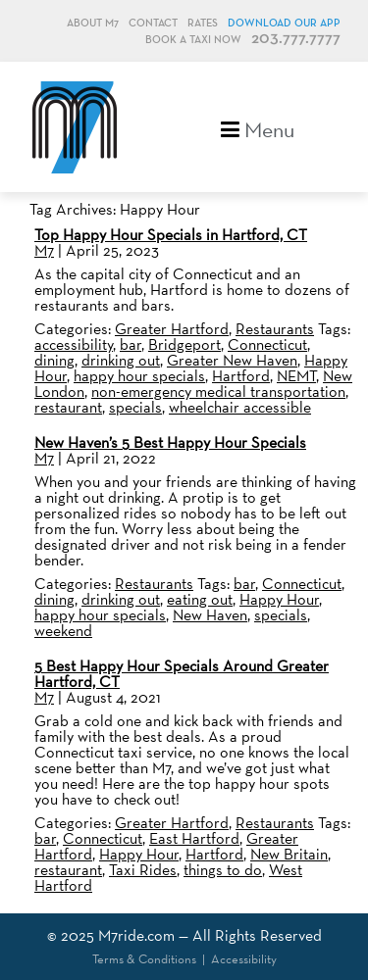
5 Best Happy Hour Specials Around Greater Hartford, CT (182, 674)
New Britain (289, 854)
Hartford (241, 376)
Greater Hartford (172, 329)
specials (135, 407)
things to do (223, 870)
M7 (44, 250)
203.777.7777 (296, 39)
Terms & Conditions (144, 959)
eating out (200, 599)
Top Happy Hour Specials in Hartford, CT (171, 235)
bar (131, 344)
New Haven (210, 615)
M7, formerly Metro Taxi (75, 127)
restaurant (68, 407)
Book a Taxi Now (193, 40)
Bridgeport (184, 344)
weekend (63, 631)
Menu (258, 128)
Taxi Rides (143, 870)
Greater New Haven (232, 360)
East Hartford (194, 838)
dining (54, 360)
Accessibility (244, 959)
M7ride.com (136, 935)
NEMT (296, 376)
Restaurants (275, 329)
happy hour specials (139, 376)
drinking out (121, 360)
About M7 (93, 23)
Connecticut (267, 344)
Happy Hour (279, 599)
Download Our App (284, 23)
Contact (153, 23)
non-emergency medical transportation (218, 392)
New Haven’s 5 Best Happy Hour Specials (170, 442)
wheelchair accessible (240, 407)
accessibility (74, 344)
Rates (203, 23)
